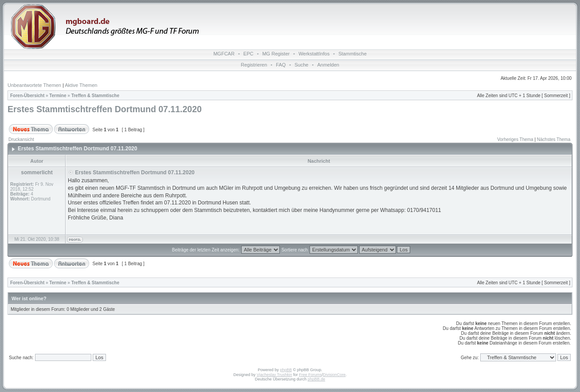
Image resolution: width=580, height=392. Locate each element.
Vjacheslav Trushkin (274, 375)
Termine (58, 96)
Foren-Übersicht (27, 96)
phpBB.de (317, 379)
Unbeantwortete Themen (34, 85)
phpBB (286, 370)
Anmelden (328, 65)
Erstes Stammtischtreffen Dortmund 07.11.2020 (105, 109)
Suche (301, 65)
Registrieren (254, 65)
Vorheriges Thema (515, 139)
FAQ (281, 65)
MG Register (276, 54)
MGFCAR (224, 54)
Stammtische (353, 54)
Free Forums (310, 375)
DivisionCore (334, 375)
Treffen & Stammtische (95, 96)
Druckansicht (21, 139)
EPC (249, 54)
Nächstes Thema (554, 139)
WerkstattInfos (314, 54)
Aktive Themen (81, 85)
